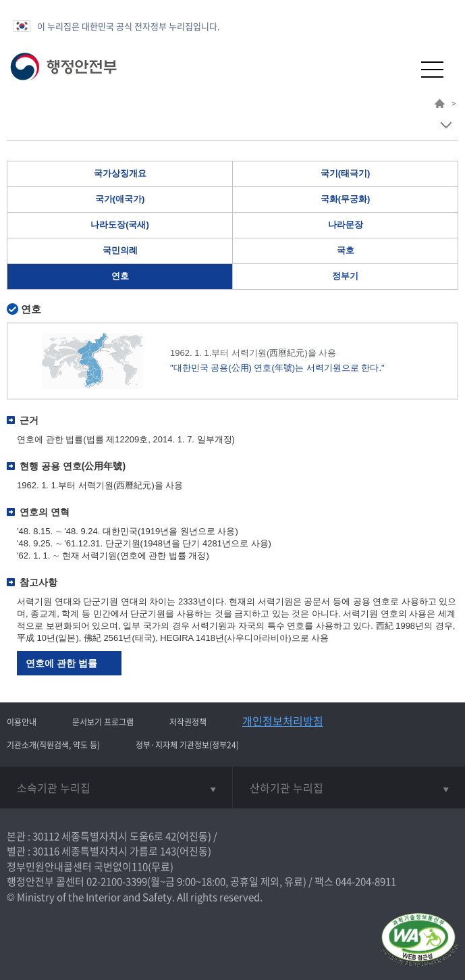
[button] (399, 69)
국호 (346, 250)
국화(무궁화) (346, 199)
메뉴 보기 (446, 125)
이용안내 (22, 722)
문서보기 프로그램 (103, 722)
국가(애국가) (120, 199)
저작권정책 (188, 722)
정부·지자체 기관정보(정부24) (187, 745)
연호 (120, 276)
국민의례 (120, 250)
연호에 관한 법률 (61, 663)
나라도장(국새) (120, 225)
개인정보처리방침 (283, 721)
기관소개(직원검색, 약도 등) (53, 745)
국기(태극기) (346, 173)
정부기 (345, 276)
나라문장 (346, 225)
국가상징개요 (120, 173)
